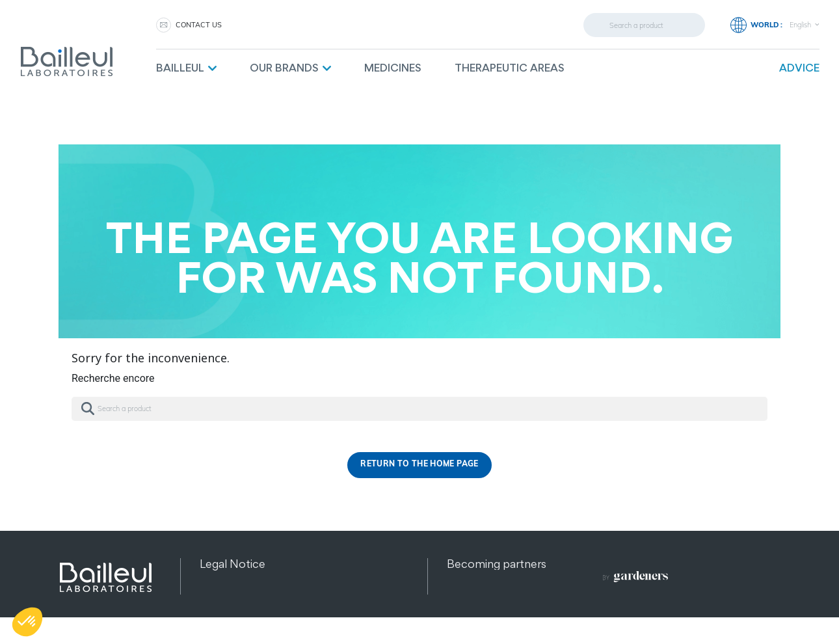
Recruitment (479, 596)
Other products (240, 612)
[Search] (644, 25)
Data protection (241, 580)
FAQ (458, 612)
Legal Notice (233, 564)
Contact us (199, 25)
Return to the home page (419, 465)
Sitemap (221, 596)
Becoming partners (497, 564)
